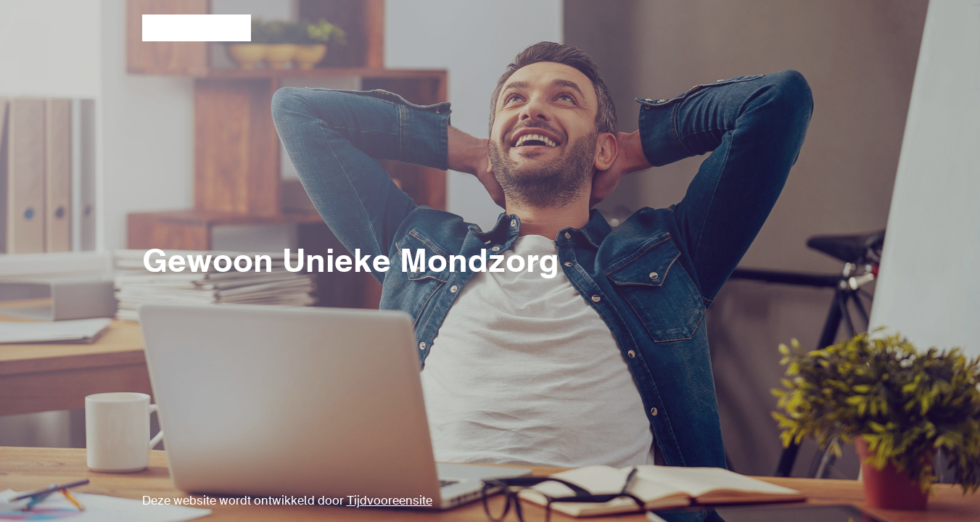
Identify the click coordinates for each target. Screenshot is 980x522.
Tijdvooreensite (390, 501)
